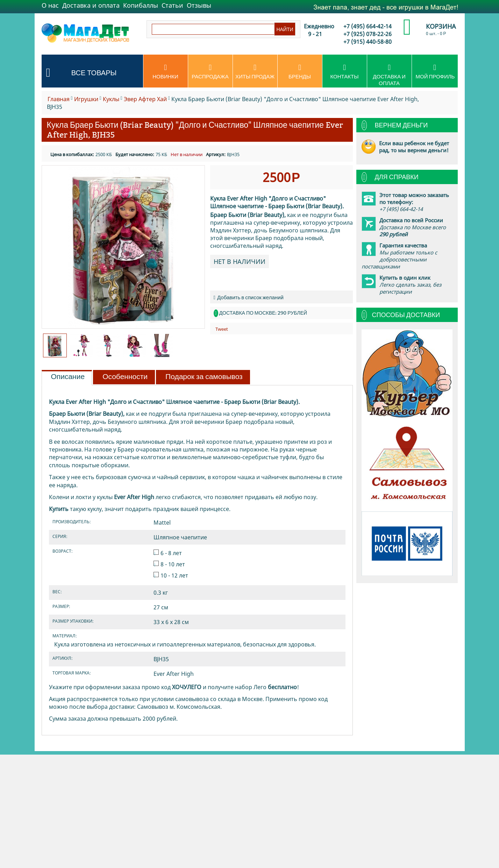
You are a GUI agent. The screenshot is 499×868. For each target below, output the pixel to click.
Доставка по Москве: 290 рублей (263, 313)
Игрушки (86, 99)
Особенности (125, 377)
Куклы (111, 99)
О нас (50, 5)
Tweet (222, 329)
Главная (59, 99)
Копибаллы (141, 5)
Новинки (166, 72)
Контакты (345, 72)
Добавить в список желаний (249, 297)
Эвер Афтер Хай (145, 99)
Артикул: (216, 154)
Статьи (172, 5)
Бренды (300, 72)
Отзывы (199, 5)
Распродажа (210, 72)
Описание (68, 377)
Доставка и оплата (91, 5)
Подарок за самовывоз (204, 377)
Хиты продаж (255, 72)
